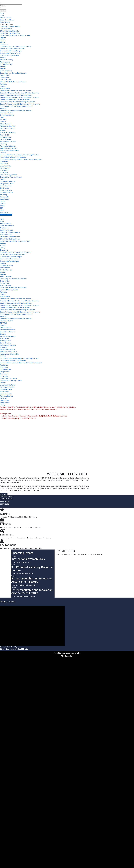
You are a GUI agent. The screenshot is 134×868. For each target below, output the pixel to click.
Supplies (3, 69)
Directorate (4, 44)
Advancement (5, 62)
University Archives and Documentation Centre (16, 106)
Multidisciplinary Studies (8, 148)
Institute (3, 153)
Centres (3, 86)
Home (2, 13)
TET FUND (3, 119)
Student (3, 179)
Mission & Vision (6, 18)
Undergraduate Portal (8, 181)
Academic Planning (7, 60)
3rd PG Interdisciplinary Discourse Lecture (32, 569)
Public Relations (5, 80)
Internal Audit (5, 77)
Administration (5, 22)
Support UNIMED (6, 215)
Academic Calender (7, 192)
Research (3, 108)
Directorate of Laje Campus (9, 55)
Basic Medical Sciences (8, 142)
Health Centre (5, 88)
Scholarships (4, 188)
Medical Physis (14, 647)
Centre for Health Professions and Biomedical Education (19, 97)
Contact (3, 204)
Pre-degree (4, 173)
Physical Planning (6, 64)
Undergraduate (5, 166)
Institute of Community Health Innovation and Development (21, 159)
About (2, 15)
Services (3, 58)
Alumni (2, 206)
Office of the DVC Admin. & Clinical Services (15, 35)
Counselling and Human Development (13, 73)
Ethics (2, 117)
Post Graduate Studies (8, 146)
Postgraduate (5, 168)
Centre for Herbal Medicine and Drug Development (18, 102)
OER (1, 208)
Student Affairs (5, 75)
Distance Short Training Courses (11, 177)
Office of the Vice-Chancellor (10, 31)
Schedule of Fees (6, 190)
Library (2, 42)
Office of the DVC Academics (10, 33)
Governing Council (6, 24)
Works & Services (6, 71)
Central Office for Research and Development (16, 91)
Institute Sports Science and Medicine (13, 157)
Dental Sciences (5, 139)
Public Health (5, 135)
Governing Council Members (10, 27)
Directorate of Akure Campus (10, 53)
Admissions (4, 162)
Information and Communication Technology (16, 46)
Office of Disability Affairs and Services (13, 82)
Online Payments (6, 186)
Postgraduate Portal (7, 184)
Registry (3, 38)
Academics (4, 84)
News (2, 210)
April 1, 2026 (4, 647)
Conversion (4, 170)
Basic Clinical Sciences (8, 128)
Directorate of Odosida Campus (11, 51)
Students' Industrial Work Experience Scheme (16, 95)
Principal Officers (6, 29)
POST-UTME (4, 164)
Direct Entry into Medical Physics (14, 649)
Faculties (3, 122)
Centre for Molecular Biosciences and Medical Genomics (19, 93)
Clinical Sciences (6, 124)
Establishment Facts (7, 20)
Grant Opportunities (7, 115)
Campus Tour (5, 199)
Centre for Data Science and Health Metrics (15, 100)
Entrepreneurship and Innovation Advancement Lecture (32, 580)
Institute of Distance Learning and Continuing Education (19, 155)
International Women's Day (28, 559)
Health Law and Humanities (10, 150)
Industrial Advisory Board (9, 290)
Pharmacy (3, 144)
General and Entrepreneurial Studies (13, 49)
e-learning (4, 195)
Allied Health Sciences (8, 126)
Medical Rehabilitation (8, 133)
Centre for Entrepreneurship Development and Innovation (20, 104)
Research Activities (6, 113)
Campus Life (4, 197)
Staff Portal (4, 212)
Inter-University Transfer (8, 175)
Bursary (3, 40)
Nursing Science (6, 137)
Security (3, 66)
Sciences (3, 131)
